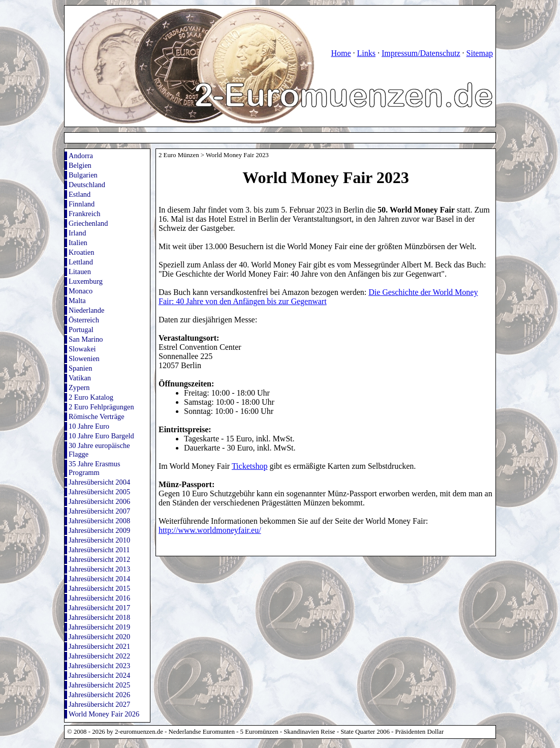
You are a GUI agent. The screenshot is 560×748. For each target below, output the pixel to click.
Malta (77, 301)
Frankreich (84, 214)
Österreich (84, 320)
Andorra (81, 156)
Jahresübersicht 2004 (99, 482)
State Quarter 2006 (365, 732)
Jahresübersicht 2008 (99, 521)
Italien (78, 243)
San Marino (86, 339)
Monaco (81, 291)
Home (341, 53)
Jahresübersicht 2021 (99, 646)
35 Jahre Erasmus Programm (95, 468)
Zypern (79, 387)
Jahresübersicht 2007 (99, 511)
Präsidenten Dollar (420, 732)
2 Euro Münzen (179, 155)
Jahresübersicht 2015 (99, 588)
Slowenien (84, 358)
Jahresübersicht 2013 (99, 569)
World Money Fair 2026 (104, 714)
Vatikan (80, 378)
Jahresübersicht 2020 (99, 637)
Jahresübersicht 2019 (99, 627)
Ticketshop (250, 466)
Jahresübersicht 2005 (99, 492)
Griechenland (88, 223)
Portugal (81, 330)
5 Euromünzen (259, 732)
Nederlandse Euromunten (202, 732)
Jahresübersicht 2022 (99, 656)
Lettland (81, 262)
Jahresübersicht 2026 (99, 695)
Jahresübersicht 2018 (99, 617)
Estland (80, 194)
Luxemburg (86, 281)
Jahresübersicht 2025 (99, 685)
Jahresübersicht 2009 (99, 530)
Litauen (80, 272)
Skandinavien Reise (309, 732)
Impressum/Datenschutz (421, 53)
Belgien (80, 165)
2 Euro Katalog (91, 397)
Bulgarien (83, 175)
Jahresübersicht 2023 (99, 666)
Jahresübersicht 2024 (99, 675)
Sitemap (480, 53)
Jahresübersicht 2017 (99, 608)
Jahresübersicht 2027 (99, 704)
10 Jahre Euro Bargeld (101, 436)
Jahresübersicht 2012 (99, 559)
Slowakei (82, 349)
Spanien (80, 368)
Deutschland (87, 185)
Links (366, 53)
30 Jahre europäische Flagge (99, 450)
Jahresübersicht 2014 (99, 579)
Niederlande (86, 310)
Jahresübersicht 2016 (99, 598)
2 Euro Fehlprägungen (101, 407)
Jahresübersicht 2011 (99, 550)
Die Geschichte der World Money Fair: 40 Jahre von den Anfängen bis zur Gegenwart (318, 297)
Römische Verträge (97, 416)
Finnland (82, 204)
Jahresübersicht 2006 (99, 501)
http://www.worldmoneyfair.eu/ (210, 530)
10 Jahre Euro (89, 426)
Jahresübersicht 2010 (99, 540)
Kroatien (81, 252)
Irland (77, 233)
